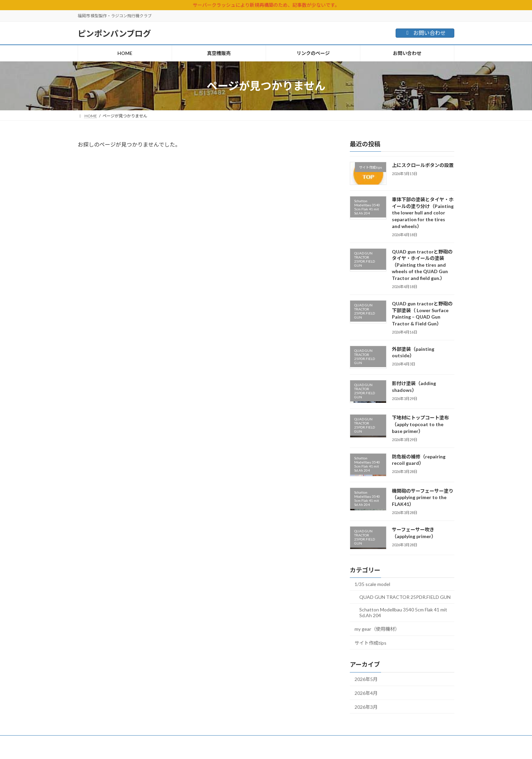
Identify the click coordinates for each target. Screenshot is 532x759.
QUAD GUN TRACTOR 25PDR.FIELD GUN (405, 597)
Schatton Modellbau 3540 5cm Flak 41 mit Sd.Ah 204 (403, 612)
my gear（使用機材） (377, 629)
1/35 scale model (372, 584)
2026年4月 (366, 693)
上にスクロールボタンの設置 (423, 165)
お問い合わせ (425, 33)
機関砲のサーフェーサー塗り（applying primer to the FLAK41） (423, 497)
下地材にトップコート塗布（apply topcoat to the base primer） (420, 424)
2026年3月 (366, 707)
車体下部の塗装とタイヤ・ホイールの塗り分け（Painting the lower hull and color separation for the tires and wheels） (423, 213)
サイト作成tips (370, 643)
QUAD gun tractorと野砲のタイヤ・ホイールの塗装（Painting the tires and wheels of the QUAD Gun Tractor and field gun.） (422, 265)
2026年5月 (366, 679)
